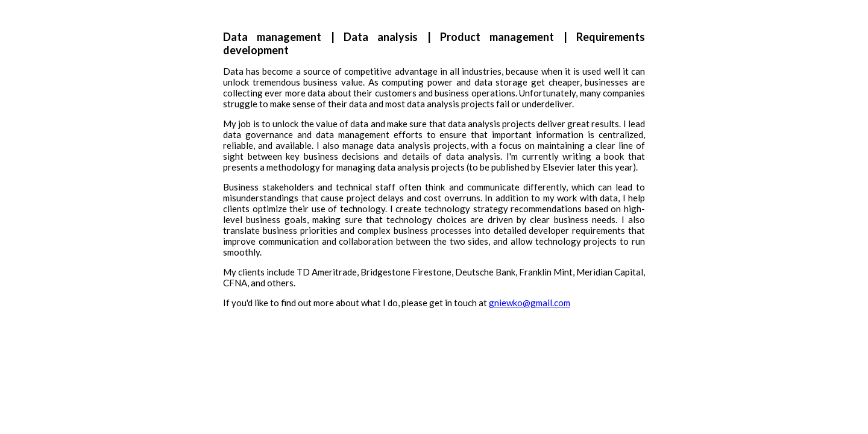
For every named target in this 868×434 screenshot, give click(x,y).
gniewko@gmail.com (530, 303)
